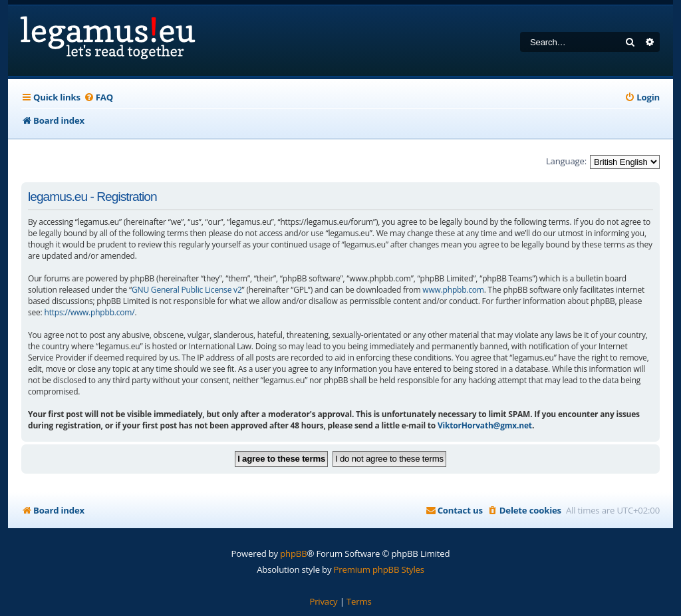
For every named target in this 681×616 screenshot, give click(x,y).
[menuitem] (98, 97)
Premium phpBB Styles (379, 569)
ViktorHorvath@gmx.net (485, 425)
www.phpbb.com (453, 290)
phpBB (293, 553)
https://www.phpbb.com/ (89, 312)
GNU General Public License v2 (187, 290)
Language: (566, 161)
